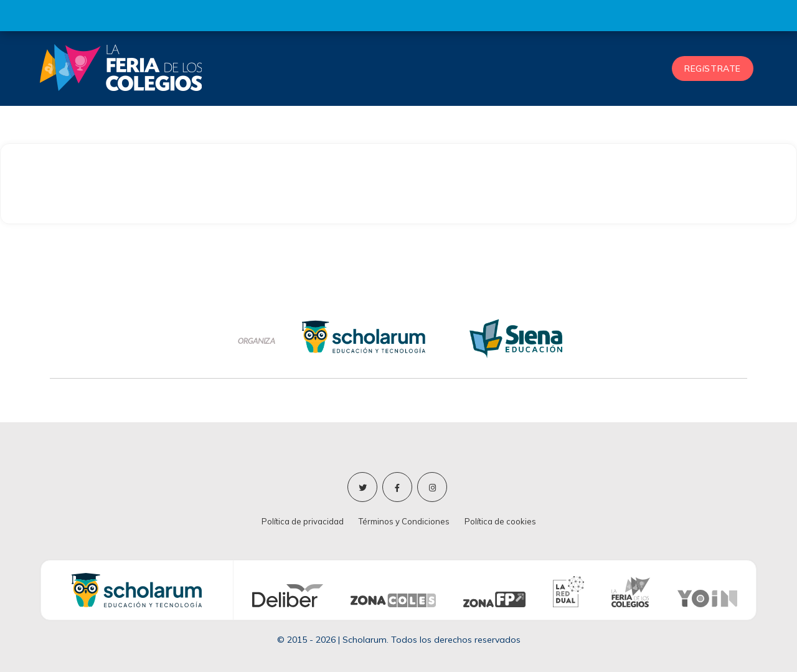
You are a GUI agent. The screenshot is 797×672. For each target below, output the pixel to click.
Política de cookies (500, 521)
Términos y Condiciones (404, 521)
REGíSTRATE (713, 69)
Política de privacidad (303, 521)
